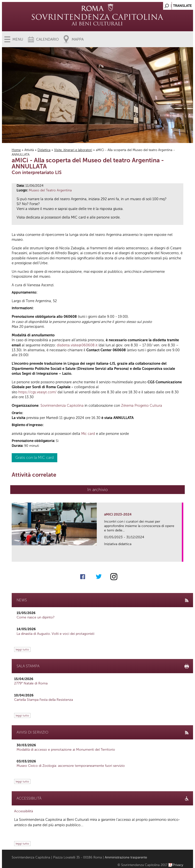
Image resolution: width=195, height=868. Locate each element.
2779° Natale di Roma (31, 683)
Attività (29, 150)
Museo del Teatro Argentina (50, 190)
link (180, 556)
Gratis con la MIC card (34, 457)
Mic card (88, 434)
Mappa (78, 39)
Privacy (178, 865)
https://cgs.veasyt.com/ (37, 392)
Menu (18, 39)
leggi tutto (22, 649)
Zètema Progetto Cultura (142, 406)
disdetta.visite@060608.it (77, 345)
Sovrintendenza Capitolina (62, 406)
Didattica (44, 150)
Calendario (47, 39)
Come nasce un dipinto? (36, 617)
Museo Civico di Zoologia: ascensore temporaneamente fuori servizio (71, 766)
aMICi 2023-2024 (118, 514)
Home (16, 150)
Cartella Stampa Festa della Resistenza (44, 700)
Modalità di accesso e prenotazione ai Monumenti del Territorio (66, 750)
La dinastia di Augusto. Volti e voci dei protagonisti (55, 634)
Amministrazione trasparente (126, 857)
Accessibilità (24, 811)
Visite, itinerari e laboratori (73, 150)
